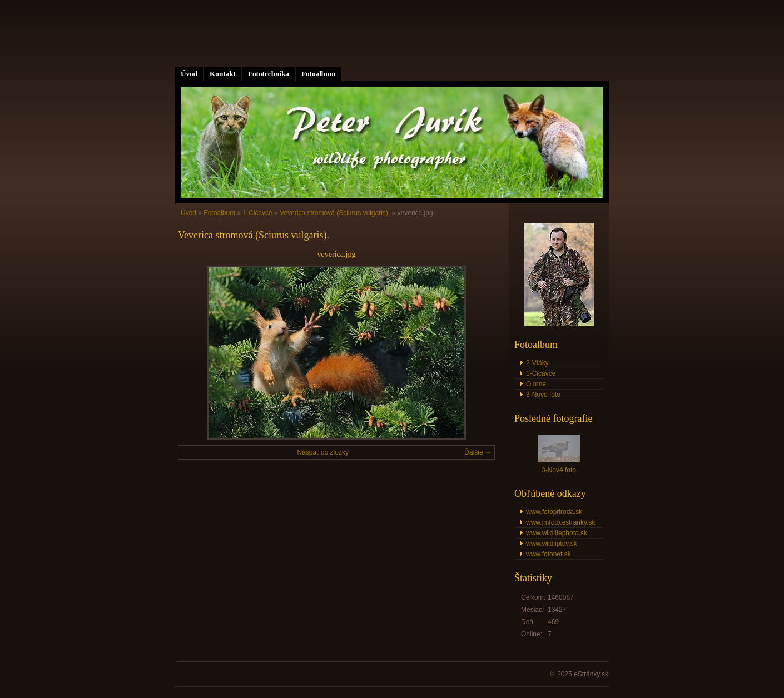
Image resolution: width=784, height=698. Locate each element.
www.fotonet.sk (549, 554)
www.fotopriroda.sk (554, 512)
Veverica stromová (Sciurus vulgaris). (335, 213)
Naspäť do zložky (323, 452)
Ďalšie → (478, 452)
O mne (536, 384)
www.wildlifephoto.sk (557, 533)
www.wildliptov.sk (552, 544)
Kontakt (223, 74)
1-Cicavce (257, 213)
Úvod (189, 74)
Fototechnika (269, 74)
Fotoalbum (319, 74)
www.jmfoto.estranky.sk (560, 522)
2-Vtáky (537, 363)
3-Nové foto (543, 395)
